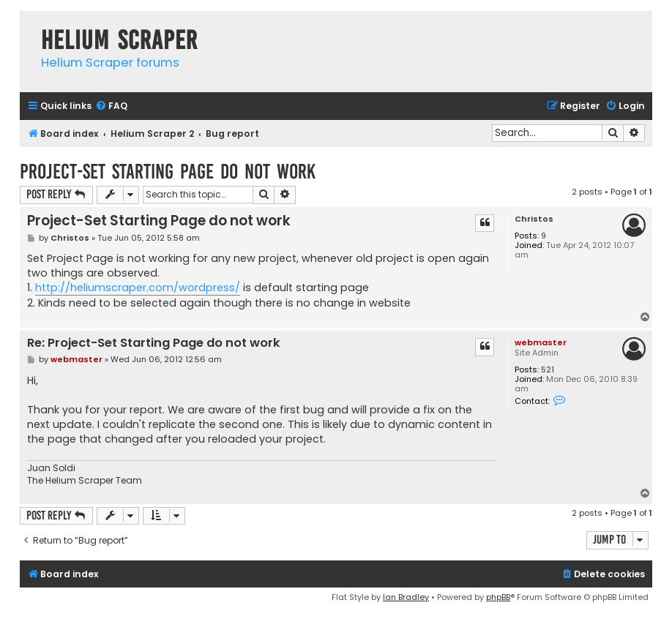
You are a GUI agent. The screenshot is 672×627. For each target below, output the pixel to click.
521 (548, 370)
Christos (534, 219)
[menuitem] (111, 106)
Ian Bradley (406, 597)
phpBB (498, 597)
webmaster (541, 342)
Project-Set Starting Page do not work (168, 172)
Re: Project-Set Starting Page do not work (154, 343)
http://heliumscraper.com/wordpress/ (138, 288)
